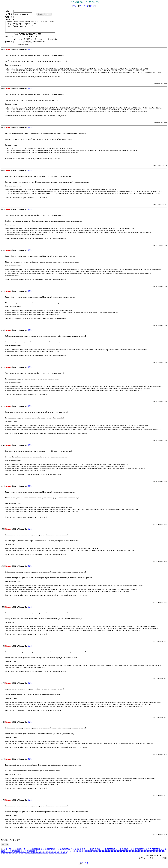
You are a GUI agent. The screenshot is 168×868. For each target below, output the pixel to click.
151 (29, 855)
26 (48, 851)
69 (140, 851)
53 (106, 851)
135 (145, 853)
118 (94, 853)
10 (14, 851)
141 (163, 853)
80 (163, 851)
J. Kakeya (87, 866)
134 (142, 853)
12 (18, 851)
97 (34, 853)
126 (118, 853)
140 (160, 853)
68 (138, 851)
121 (103, 853)
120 (100, 853)
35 (67, 851)
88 (15, 853)
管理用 (92, 6)
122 (106, 853)
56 (112, 851)
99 (38, 853)
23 (41, 851)
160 (56, 855)
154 (38, 855)
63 (127, 851)
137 (151, 853)
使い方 (76, 6)
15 (24, 851)
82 (2, 853)
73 (148, 851)
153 (35, 855)
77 (157, 851)
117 (91, 853)
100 (41, 853)
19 (33, 851)
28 (52, 851)
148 (20, 855)
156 (44, 855)
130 (130, 853)
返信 (30, 52)
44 (86, 851)
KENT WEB (84, 865)
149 (23, 855)
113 (80, 853)
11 (16, 851)
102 (47, 853)
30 (56, 851)
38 (73, 851)
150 (26, 855)
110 (71, 853)
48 (95, 851)
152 (32, 855)
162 (62, 855)
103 (50, 853)
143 (5, 855)
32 (61, 851)
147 (17, 855)
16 (26, 851)
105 (56, 853)
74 (151, 851)
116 (89, 853)
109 (68, 853)
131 (133, 853)
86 (11, 853)
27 (50, 851)
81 (166, 851)
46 (91, 851)
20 (35, 851)
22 (39, 851)
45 (88, 851)
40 (78, 851)
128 (124, 853)
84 (6, 853)
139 (157, 853)
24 (43, 851)
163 (65, 855)
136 (148, 853)
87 (13, 853)
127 (121, 853)
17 (28, 851)
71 (144, 851)
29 (54, 851)
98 (36, 853)
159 (53, 855)
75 (153, 851)
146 (14, 855)
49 (97, 851)
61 (123, 851)
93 (26, 853)
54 (108, 851)
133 (139, 853)
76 (155, 851)
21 (37, 851)
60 (121, 851)
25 (46, 851)
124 (112, 853)
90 (19, 853)
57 (114, 851)
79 (161, 851)
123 (109, 853)
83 (4, 853)
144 (8, 855)
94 (28, 853)
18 (31, 851)
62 (125, 851)
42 (82, 851)
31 (58, 851)
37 (71, 851)
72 (146, 851)
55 (110, 851)
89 (17, 853)
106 (59, 853)
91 (21, 853)
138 (154, 853)
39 (76, 851)
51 (101, 851)
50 (99, 851)
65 (131, 851)
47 (93, 851)
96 (32, 853)
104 (53, 853)
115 (86, 853)
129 (127, 853)
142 (2, 855)
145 (11, 855)
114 (83, 853)
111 (74, 853)
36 (69, 851)
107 (62, 853)
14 (22, 851)
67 (136, 851)
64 (129, 851)
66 (133, 851)
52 (103, 851)
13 (20, 851)
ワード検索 (84, 6)
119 (97, 853)
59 (118, 851)
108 (65, 853)
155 (41, 855)
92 (23, 853)
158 (50, 855)
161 (59, 855)
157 (47, 855)
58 (116, 851)
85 (8, 853)
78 (159, 851)
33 (63, 851)
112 (77, 853)
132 (136, 853)
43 (84, 851)
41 (80, 851)
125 (115, 853)
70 (142, 851)
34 (65, 851)
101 (44, 853)
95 (30, 853)
